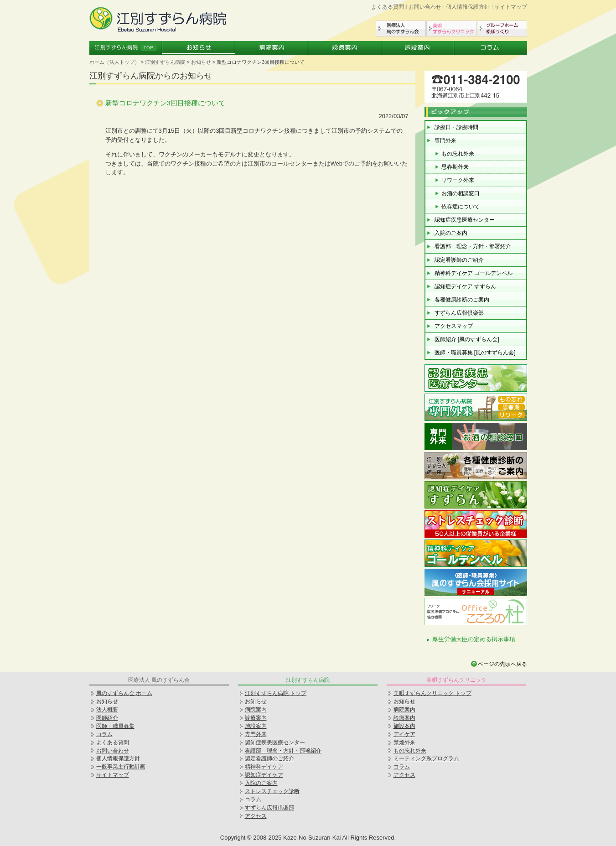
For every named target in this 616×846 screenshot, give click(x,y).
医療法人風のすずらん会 (401, 29)
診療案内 (345, 48)
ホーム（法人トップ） (114, 62)
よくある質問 (388, 7)
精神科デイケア (264, 767)
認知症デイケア (264, 775)
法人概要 (107, 710)
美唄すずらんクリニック (451, 29)
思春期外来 (455, 167)
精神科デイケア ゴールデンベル (474, 273)
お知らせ (199, 48)
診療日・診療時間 (456, 127)
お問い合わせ (425, 7)
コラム (491, 48)
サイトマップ (511, 7)
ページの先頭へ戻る (502, 664)
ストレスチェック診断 (272, 791)
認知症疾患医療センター (465, 220)
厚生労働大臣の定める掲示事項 (474, 639)
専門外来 (445, 140)
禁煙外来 (404, 742)
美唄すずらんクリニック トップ (432, 693)
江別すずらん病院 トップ (276, 693)
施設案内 (418, 48)
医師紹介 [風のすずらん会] (467, 339)
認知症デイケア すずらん (465, 286)
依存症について (461, 207)
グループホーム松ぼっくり (502, 29)
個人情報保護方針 (468, 7)
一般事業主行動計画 (121, 767)
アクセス (256, 816)
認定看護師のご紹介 (459, 260)
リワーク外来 (458, 180)
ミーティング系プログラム (426, 758)
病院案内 (272, 48)
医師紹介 (107, 718)
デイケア (404, 734)
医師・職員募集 (115, 726)
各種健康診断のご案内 (462, 300)
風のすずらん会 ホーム (124, 693)
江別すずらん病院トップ (126, 48)
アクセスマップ (454, 326)
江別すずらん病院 (165, 62)
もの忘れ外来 (458, 154)
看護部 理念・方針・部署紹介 (473, 246)
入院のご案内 (451, 233)
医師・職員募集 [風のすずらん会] (475, 353)
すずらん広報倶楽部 (459, 313)
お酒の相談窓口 (461, 193)
